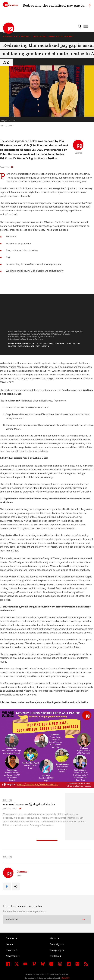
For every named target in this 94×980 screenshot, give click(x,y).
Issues (10, 944)
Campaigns (56, 944)
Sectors (10, 938)
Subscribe (46, 920)
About (53, 938)
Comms (78, 153)
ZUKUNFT (66, 978)
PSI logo (55, 956)
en (12, 167)
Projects (11, 950)
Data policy (56, 950)
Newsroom (12, 956)
